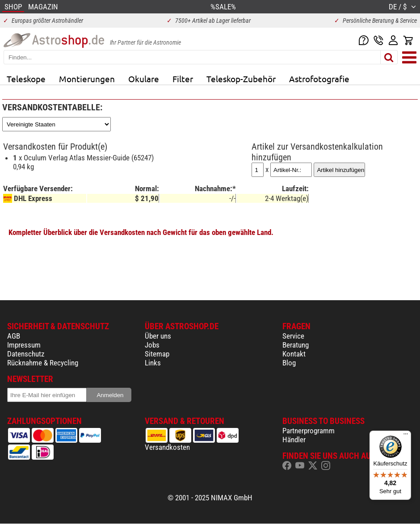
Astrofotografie (319, 79)
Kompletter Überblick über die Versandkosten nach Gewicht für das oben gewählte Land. (141, 232)
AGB (14, 336)
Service (293, 336)
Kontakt (294, 354)
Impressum (24, 345)
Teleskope (26, 79)
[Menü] (406, 436)
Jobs (152, 345)
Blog (289, 363)
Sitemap (157, 354)
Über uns (158, 336)
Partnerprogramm (309, 431)
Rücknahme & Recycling (43, 363)
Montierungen (87, 79)
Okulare (144, 79)
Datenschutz (26, 354)
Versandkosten (167, 447)
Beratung (296, 345)
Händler (294, 440)
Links (153, 363)
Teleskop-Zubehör (241, 79)
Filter (183, 79)
